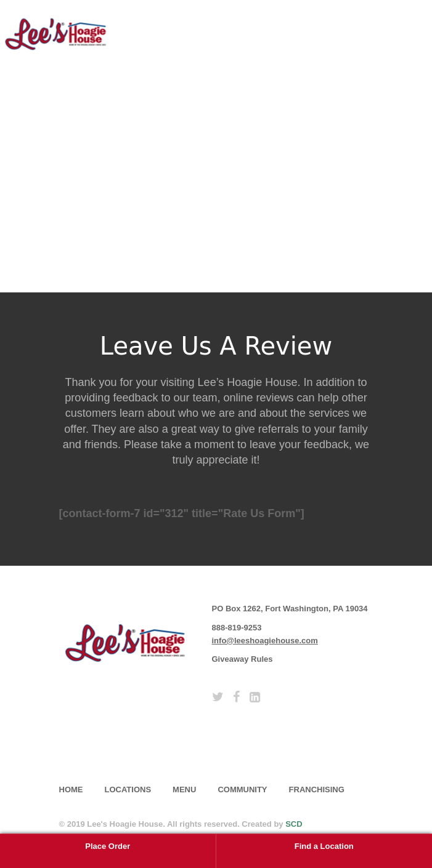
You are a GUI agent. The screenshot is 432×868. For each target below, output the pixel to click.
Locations (128, 790)
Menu (184, 790)
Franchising (317, 790)
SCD (294, 824)
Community (242, 790)
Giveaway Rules (242, 659)
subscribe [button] (108, 744)
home (71, 790)
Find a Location (324, 846)
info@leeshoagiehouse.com (265, 641)
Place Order (108, 846)
